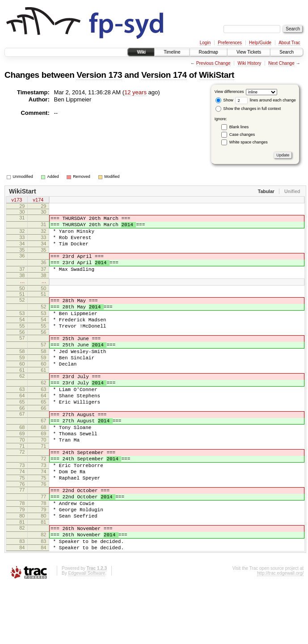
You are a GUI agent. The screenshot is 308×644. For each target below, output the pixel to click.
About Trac (289, 43)
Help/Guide (260, 43)
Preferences (230, 43)
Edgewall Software (86, 632)
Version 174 (164, 75)
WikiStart (217, 75)
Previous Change (213, 63)
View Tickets (249, 52)
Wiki (141, 52)
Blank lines (239, 127)
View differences (229, 92)
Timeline (172, 52)
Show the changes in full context (248, 109)
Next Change (281, 63)
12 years (135, 92)
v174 (38, 201)
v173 (17, 201)
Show (224, 100)
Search (287, 52)
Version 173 (99, 75)
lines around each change (266, 100)
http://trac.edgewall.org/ (280, 632)
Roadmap (209, 52)
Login (205, 43)
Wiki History (250, 63)
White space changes (249, 142)
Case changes (242, 135)
